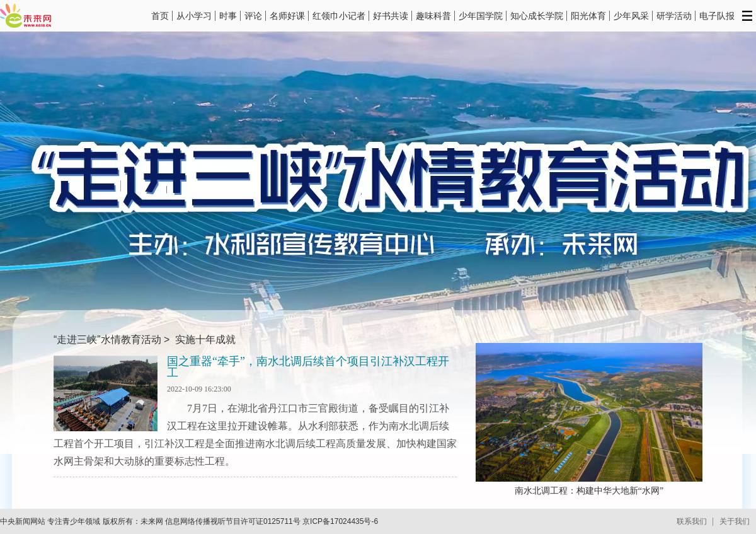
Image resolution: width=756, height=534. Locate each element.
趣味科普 (433, 16)
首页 (160, 16)
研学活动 (674, 16)
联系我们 (692, 521)
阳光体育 (588, 16)
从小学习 (194, 16)
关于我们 (735, 521)
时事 (228, 16)
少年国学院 (481, 16)
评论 (253, 16)
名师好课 (287, 16)
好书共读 (391, 16)
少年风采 (631, 16)
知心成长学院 (537, 16)
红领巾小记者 (339, 16)
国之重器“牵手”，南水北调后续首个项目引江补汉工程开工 (308, 367)
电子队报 (717, 16)
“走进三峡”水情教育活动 (107, 340)
